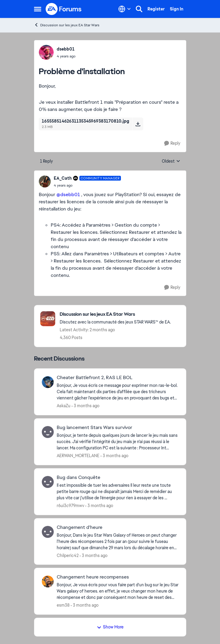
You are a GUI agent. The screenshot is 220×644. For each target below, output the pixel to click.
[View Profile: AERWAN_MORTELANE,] (48, 432)
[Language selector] (125, 9)
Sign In (177, 9)
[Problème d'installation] (87, 185)
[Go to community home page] (64, 9)
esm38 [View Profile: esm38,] (63, 605)
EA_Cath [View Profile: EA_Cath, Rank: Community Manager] (63, 178)
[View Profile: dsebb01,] (46, 52)
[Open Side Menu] (38, 9)
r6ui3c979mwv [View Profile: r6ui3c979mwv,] (70, 506)
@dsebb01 (68, 194)
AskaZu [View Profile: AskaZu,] (64, 406)
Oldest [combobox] (171, 161)
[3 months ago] (86, 406)
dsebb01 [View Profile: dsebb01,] (66, 49)
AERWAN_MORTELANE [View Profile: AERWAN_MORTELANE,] (78, 456)
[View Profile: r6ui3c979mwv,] (48, 482)
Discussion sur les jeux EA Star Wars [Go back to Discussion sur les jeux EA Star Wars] (67, 25)
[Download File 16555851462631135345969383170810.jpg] (138, 124)
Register (156, 9)
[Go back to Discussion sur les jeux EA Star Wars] (115, 314)
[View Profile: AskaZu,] (48, 382)
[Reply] (172, 143)
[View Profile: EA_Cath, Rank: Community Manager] (45, 181)
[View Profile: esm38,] (48, 582)
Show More (110, 627)
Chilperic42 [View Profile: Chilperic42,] (68, 555)
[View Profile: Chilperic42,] (48, 532)
